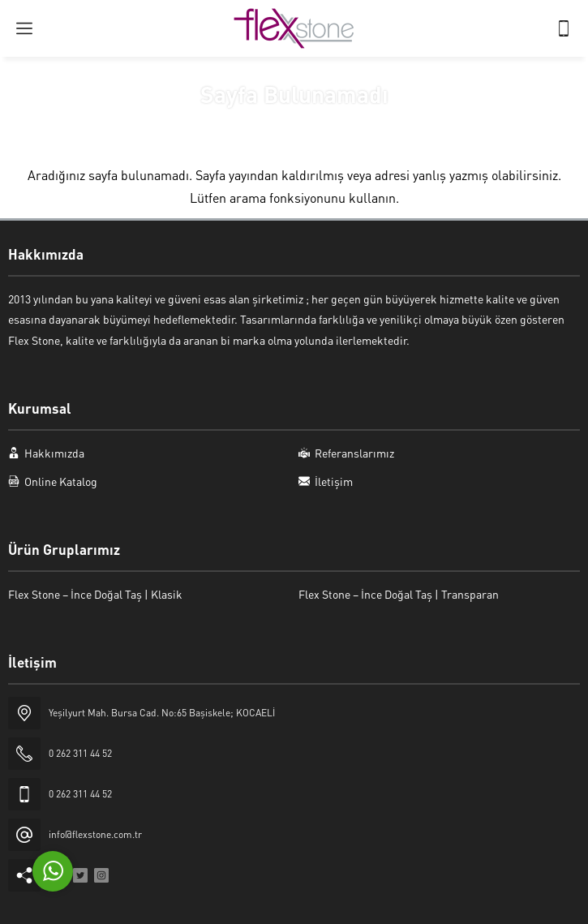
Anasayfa (244, 124)
